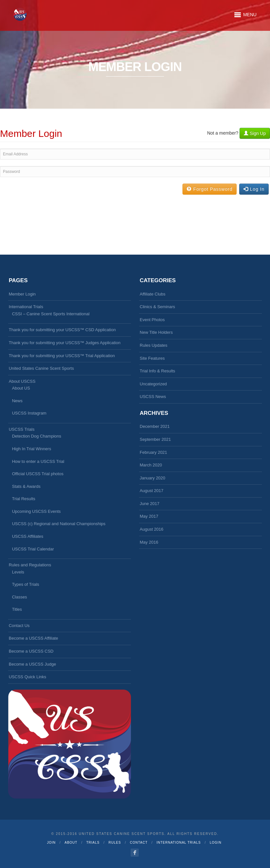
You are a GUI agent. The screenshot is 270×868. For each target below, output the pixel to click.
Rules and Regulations (30, 565)
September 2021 (155, 439)
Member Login (22, 294)
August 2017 (152, 491)
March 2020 (151, 465)
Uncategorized (153, 384)
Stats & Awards (26, 486)
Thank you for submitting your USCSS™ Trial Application (62, 356)
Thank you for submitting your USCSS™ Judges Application (65, 343)
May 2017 (149, 516)
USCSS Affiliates (28, 536)
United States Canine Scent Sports (41, 368)
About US (21, 388)
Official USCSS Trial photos (38, 474)
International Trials (26, 307)
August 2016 (152, 529)
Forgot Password (210, 189)
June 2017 (150, 504)
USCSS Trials (22, 429)
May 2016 (149, 542)
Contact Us (19, 626)
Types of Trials (26, 584)
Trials (93, 843)
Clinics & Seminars (157, 307)
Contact (139, 843)
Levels (18, 572)
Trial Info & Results (157, 371)
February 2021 (153, 452)
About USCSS (22, 381)
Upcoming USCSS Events (36, 511)
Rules (115, 843)
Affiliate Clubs (153, 294)
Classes (19, 597)
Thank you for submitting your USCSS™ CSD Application (62, 330)
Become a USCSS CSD (31, 651)
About (71, 843)
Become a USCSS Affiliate (33, 638)
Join (51, 843)
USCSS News (153, 397)
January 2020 (153, 478)
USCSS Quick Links (28, 677)
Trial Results (24, 499)
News (17, 401)
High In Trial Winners (32, 449)
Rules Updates (153, 345)
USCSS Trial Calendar (33, 549)
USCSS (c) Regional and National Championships (59, 524)
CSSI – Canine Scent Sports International (51, 314)
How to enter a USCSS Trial (38, 461)
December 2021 (155, 426)
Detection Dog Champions (37, 436)
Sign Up (255, 133)
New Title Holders (156, 332)
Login (216, 843)
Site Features (152, 358)
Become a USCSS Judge (32, 664)
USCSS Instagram (29, 413)
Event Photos (152, 320)
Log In (254, 189)
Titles (17, 609)
